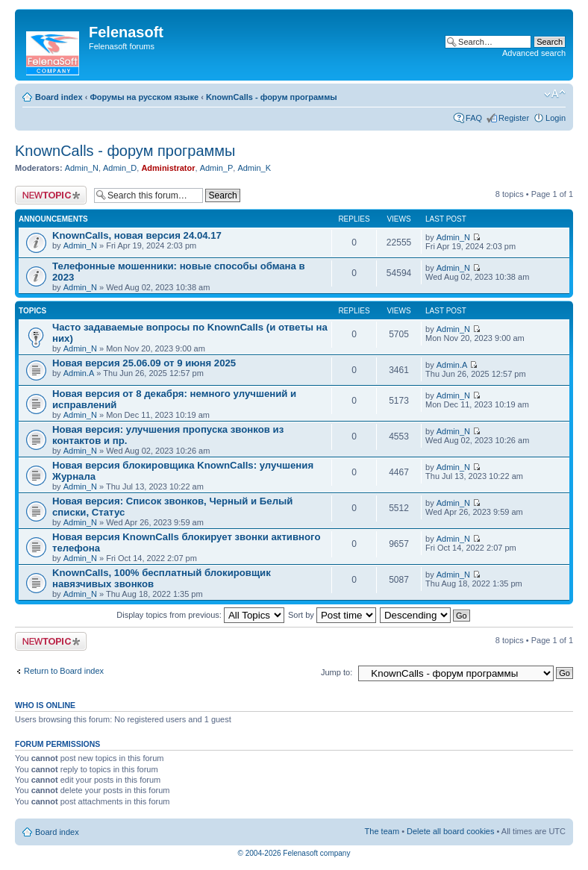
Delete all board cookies (450, 831)
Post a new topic (51, 195)
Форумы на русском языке (144, 97)
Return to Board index (64, 671)
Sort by (332, 615)
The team (382, 831)
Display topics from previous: (200, 615)
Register (514, 118)
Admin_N (82, 168)
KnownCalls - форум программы (272, 97)
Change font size (555, 94)
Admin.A (79, 373)
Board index (59, 97)
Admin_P (217, 168)
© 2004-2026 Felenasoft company (294, 853)
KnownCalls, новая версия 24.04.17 (137, 235)
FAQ (474, 118)
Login (556, 118)
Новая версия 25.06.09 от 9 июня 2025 (144, 363)
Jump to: (337, 672)
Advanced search (534, 53)
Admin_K (254, 168)
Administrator (168, 168)
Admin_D (120, 168)
